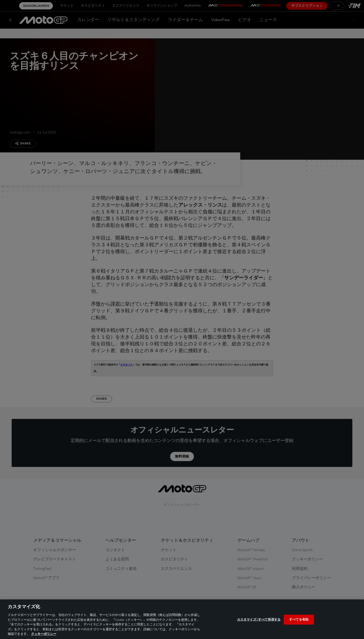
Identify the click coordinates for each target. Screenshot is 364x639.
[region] (182, 619)
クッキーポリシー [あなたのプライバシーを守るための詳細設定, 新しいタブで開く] (44, 634)
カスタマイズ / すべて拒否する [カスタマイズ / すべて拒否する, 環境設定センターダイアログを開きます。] (259, 619)
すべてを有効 (299, 619)
